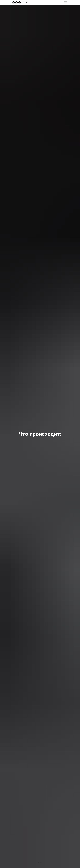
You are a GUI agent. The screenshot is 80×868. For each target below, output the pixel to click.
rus (26, 2)
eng (23, 2)
